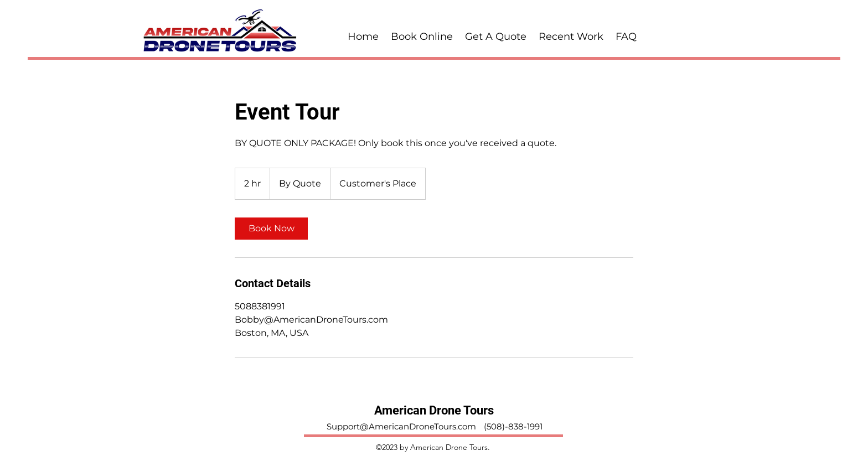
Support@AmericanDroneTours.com (401, 426)
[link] (271, 229)
